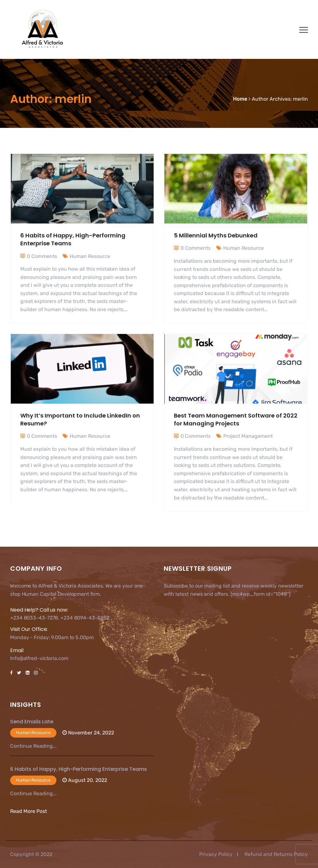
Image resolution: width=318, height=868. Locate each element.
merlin (300, 99)
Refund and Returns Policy (276, 854)
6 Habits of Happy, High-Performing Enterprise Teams (79, 769)
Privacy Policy (216, 854)
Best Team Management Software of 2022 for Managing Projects (236, 419)
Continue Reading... (33, 746)
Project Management (248, 436)
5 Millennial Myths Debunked (216, 235)
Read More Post (29, 811)
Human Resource (90, 256)
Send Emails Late (32, 722)
